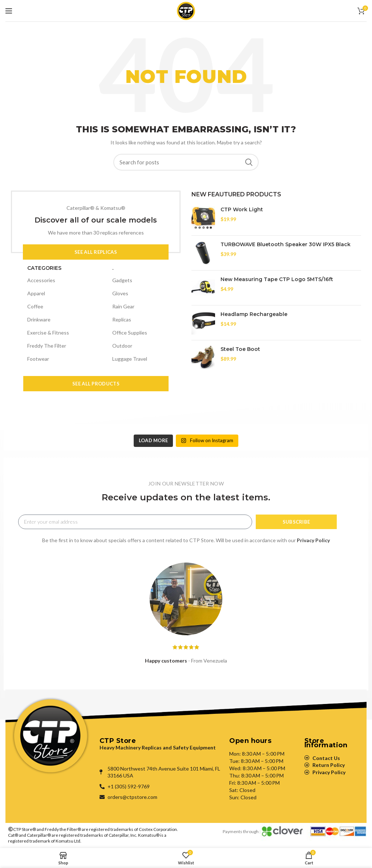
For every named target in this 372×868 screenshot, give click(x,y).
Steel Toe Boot (240, 349)
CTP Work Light (242, 209)
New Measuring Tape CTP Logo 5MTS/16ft (277, 279)
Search (249, 162)
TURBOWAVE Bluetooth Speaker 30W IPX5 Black (286, 244)
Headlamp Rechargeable (254, 314)
